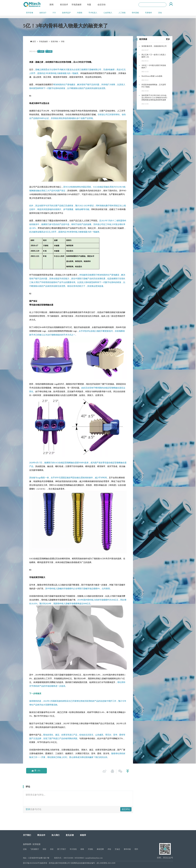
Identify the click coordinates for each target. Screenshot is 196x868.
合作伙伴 (27, 844)
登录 (28, 809)
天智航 (90, 849)
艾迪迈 (117, 849)
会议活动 (101, 5)
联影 (44, 849)
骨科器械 (135, 13)
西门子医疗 (62, 849)
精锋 (82, 849)
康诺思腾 (100, 849)
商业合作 (41, 835)
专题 (89, 5)
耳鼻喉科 (148, 13)
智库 (42, 51)
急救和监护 (66, 13)
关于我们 (27, 835)
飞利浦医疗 (35, 849)
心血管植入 (108, 13)
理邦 (136, 849)
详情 (63, 42)
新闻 (51, 5)
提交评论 (126, 809)
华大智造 (73, 849)
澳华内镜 (127, 849)
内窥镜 (80, 13)
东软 (52, 849)
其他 (160, 13)
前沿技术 (64, 5)
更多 (168, 39)
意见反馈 (70, 835)
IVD (54, 13)
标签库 (83, 835)
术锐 (109, 849)
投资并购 (54, 42)
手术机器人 (93, 13)
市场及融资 (76, 5)
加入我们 (55, 835)
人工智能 (122, 13)
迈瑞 (25, 849)
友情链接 (36, 844)
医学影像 (30, 13)
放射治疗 (43, 13)
